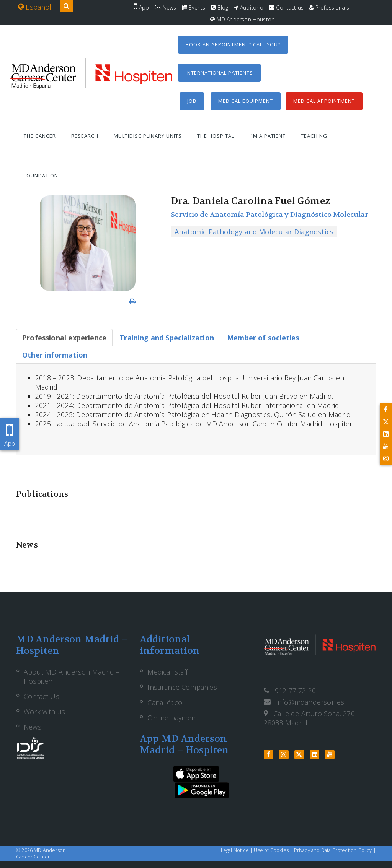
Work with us (44, 712)
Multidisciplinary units (148, 136)
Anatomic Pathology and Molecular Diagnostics (254, 232)
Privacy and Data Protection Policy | (335, 850)
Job (192, 101)
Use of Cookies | (274, 850)
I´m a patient (268, 136)
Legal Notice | (238, 850)
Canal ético (165, 702)
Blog (220, 7)
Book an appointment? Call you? (233, 44)
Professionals (329, 7)
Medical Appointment (324, 101)
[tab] (64, 338)
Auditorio (249, 7)
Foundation (41, 176)
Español (35, 7)
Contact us (286, 7)
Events (194, 7)
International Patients (219, 73)
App (141, 7)
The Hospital (216, 136)
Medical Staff (167, 672)
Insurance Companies (182, 687)
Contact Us (42, 696)
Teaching (314, 136)
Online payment (173, 718)
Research (85, 136)
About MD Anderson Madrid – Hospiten (72, 676)
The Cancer (40, 136)
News (166, 7)
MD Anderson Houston (242, 19)
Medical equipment (246, 101)
